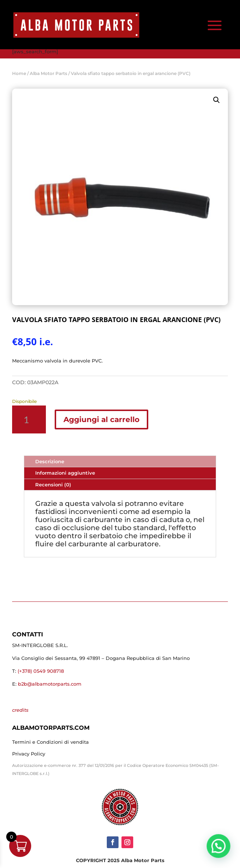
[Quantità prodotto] (29, 419)
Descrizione (50, 461)
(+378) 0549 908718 (41, 671)
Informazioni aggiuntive (65, 473)
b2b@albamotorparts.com (50, 684)
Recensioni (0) (53, 485)
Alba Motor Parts (48, 73)
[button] (217, 100)
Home (19, 73)
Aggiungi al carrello (101, 419)
